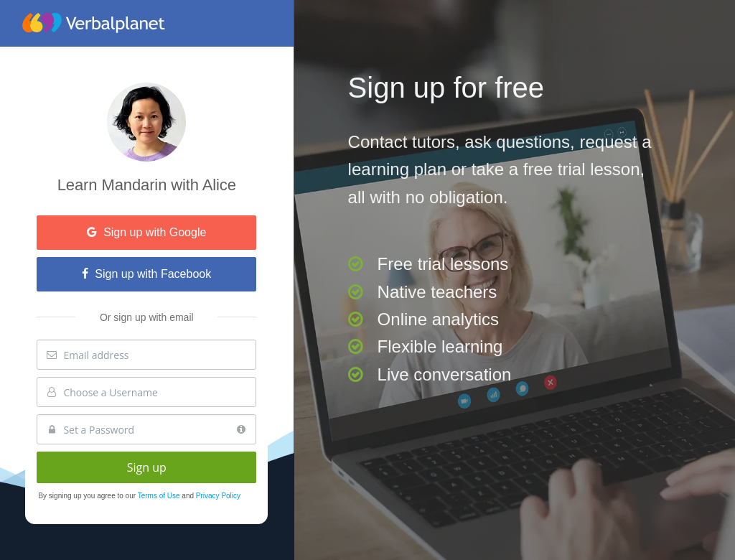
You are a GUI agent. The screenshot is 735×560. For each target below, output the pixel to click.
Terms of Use (160, 496)
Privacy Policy (218, 496)
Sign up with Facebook (146, 274)
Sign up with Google (146, 232)
